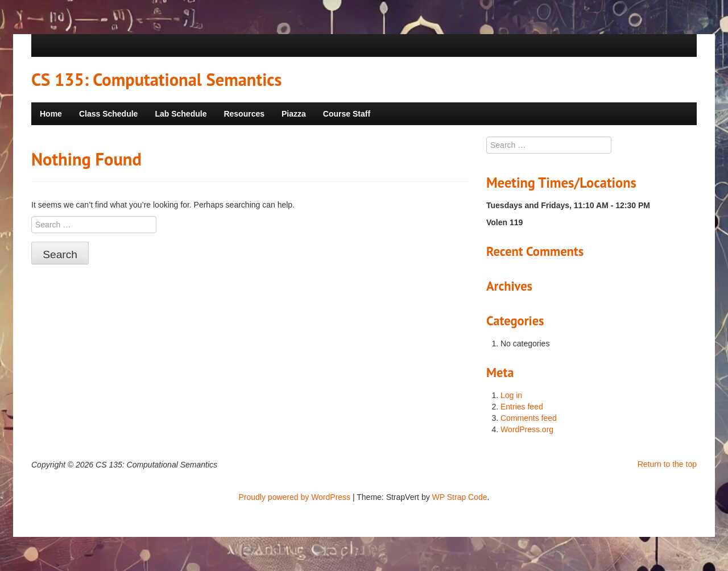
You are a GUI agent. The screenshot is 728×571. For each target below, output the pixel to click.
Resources (244, 114)
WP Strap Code (460, 497)
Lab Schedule (181, 114)
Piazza (294, 114)
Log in (511, 395)
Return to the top (667, 464)
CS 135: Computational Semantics (156, 79)
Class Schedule (109, 114)
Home (51, 114)
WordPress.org (527, 429)
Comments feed (529, 418)
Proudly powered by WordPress (295, 497)
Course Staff (347, 114)
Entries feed (522, 407)
